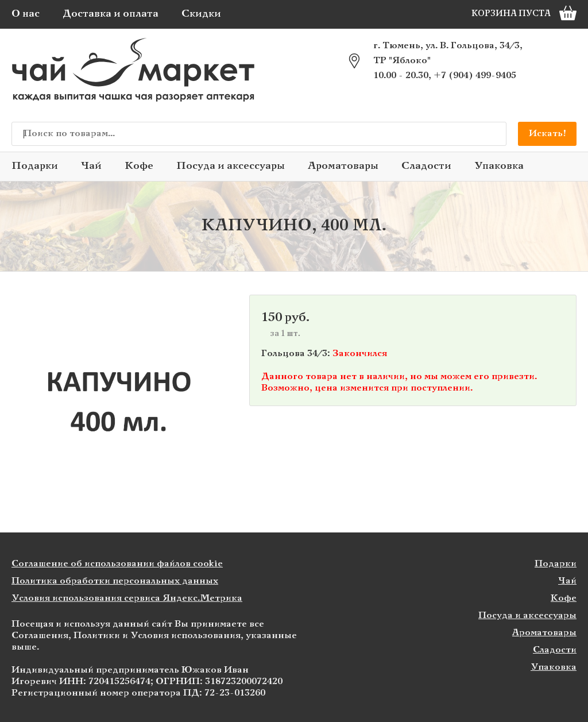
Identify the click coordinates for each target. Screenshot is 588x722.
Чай (91, 166)
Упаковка (499, 166)
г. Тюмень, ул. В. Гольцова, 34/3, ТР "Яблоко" (448, 53)
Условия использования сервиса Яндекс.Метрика (127, 598)
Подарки (35, 166)
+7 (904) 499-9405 (475, 76)
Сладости (426, 166)
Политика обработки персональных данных (115, 581)
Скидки (201, 14)
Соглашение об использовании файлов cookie (117, 564)
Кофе (139, 166)
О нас (26, 14)
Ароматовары (343, 166)
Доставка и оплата (111, 14)
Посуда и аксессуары (231, 166)
